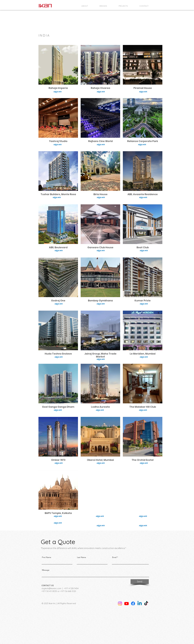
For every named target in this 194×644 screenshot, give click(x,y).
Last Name (82, 557)
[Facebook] (133, 604)
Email (114, 557)
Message (46, 570)
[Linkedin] (140, 604)
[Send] (140, 582)
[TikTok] (146, 604)
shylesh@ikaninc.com (51, 588)
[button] (103, 6)
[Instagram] (120, 604)
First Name (47, 557)
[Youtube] (127, 604)
